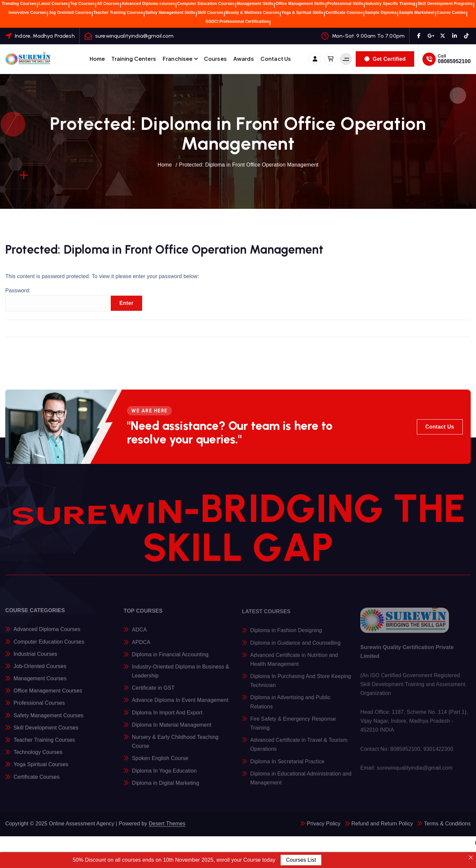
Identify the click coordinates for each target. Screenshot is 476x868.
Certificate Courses (344, 13)
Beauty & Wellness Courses (252, 13)
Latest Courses (53, 4)
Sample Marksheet (417, 13)
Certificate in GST (153, 692)
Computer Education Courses (206, 4)
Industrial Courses (35, 657)
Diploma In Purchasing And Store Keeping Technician (301, 685)
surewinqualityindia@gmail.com (135, 36)
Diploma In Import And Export (167, 717)
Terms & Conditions (447, 824)
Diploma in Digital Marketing (166, 787)
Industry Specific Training (391, 4)
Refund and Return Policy (382, 824)
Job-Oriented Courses (40, 670)
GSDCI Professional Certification (237, 21)
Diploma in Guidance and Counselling (295, 647)
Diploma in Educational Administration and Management (301, 782)
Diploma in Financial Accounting (170, 658)
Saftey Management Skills (170, 13)
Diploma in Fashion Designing (286, 635)
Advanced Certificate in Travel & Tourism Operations (299, 748)
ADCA (139, 634)
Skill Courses (210, 13)
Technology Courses (38, 756)
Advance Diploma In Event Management (180, 704)
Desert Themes (167, 824)
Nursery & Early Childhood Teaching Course (175, 745)
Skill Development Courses (46, 731)
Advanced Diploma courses (148, 4)
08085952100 (454, 61)
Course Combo (451, 13)
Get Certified (385, 59)
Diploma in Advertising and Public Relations (290, 706)
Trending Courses (19, 4)
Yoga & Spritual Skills (302, 13)
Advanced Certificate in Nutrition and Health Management (294, 663)
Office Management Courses (48, 694)
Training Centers (134, 59)
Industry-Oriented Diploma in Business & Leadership (180, 675)
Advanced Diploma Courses (47, 633)
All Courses (108, 4)
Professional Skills (345, 4)
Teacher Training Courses (118, 13)
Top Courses (82, 4)
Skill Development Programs (445, 4)
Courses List (301, 860)
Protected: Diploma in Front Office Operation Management (249, 165)
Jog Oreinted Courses (70, 13)
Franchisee (178, 59)
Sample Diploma (381, 13)
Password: (57, 303)
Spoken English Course (160, 762)
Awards (244, 59)
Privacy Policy (324, 824)
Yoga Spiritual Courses (41, 768)
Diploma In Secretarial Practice (287, 765)
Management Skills (255, 4)
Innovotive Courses (27, 13)
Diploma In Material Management (172, 729)
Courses (215, 59)
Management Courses (40, 682)
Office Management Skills (300, 4)
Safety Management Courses (48, 719)
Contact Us (276, 59)
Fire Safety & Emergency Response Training (293, 727)
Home (97, 59)
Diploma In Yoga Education (164, 775)
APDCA (141, 646)
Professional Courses (39, 707)
